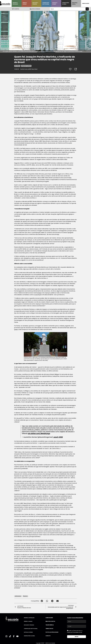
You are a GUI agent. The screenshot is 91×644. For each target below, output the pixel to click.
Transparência (50, 625)
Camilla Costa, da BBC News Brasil (29, 69)
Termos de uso (49, 629)
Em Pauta (17, 66)
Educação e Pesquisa (35, 3)
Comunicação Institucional (46, 3)
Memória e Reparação (15, 3)
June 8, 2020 (58, 437)
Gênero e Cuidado (25, 3)
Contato (48, 636)
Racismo (25, 596)
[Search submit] (87, 9)
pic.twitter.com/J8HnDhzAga (39, 433)
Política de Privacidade (52, 632)
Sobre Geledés (86, 3)
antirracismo (18, 596)
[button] (42, 601)
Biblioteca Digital (75, 3)
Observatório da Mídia (66, 3)
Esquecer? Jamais (26, 66)
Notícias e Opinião (55, 3)
